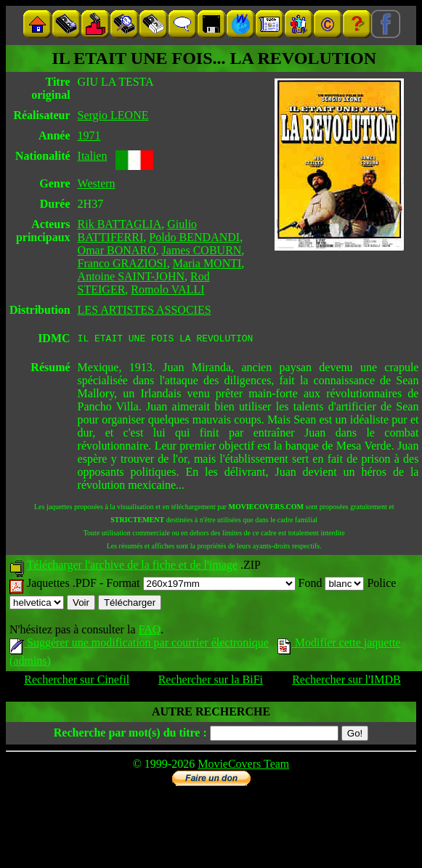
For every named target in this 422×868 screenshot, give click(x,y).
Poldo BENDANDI (194, 237)
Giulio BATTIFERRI (138, 231)
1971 (89, 135)
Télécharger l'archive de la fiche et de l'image (132, 567)
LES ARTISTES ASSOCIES (145, 310)
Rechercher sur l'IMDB (346, 682)
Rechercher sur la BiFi (211, 682)
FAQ (149, 632)
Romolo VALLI (167, 289)
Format (200, 585)
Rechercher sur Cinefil (77, 682)
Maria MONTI (207, 263)
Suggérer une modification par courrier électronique (139, 645)
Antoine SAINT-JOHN (131, 276)
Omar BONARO (117, 250)
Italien (93, 156)
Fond (332, 585)
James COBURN (202, 250)
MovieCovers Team (243, 766)
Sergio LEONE (113, 115)
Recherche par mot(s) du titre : (130, 735)
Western (97, 183)
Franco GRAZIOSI (122, 263)
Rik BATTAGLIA (120, 224)
